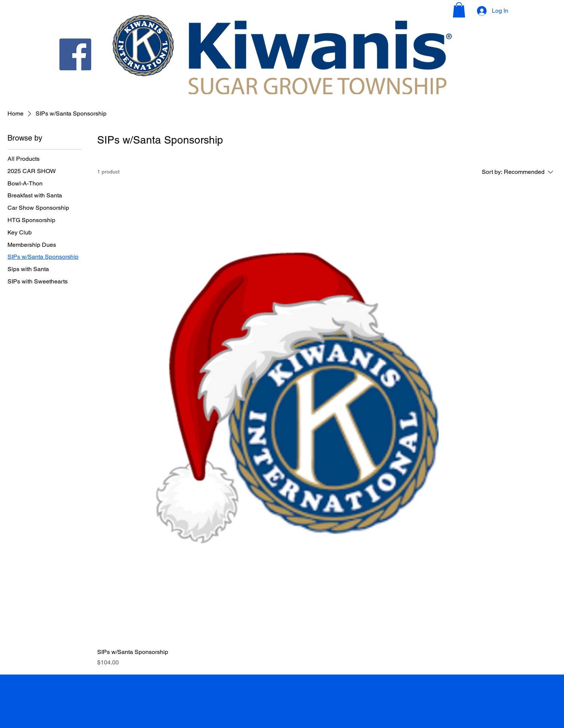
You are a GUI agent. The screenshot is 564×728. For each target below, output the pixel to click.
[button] (459, 10)
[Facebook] (75, 54)
